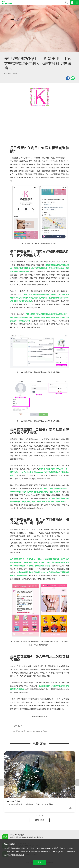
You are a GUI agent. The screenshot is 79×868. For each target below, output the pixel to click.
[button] (37, 816)
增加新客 (31, 731)
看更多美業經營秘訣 (40, 716)
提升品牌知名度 (20, 731)
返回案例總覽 (40, 820)
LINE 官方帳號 (43, 731)
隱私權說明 (20, 855)
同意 (39, 862)
